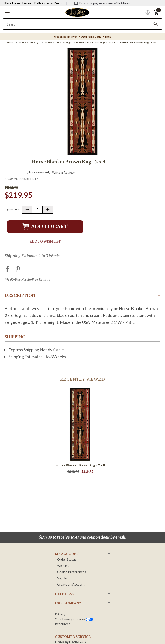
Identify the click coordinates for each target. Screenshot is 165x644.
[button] (7, 12)
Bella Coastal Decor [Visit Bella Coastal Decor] (49, 3)
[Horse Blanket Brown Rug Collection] (95, 42)
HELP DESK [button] (64, 594)
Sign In (62, 578)
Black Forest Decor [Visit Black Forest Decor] (18, 3)
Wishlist (63, 566)
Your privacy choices (74, 619)
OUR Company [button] (68, 603)
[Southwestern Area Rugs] (58, 42)
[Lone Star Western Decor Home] (77, 12)
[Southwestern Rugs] (29, 42)
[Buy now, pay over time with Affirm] (102, 3)
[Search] (156, 24)
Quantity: (13, 210)
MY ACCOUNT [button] (67, 554)
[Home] (10, 42)
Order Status (67, 559)
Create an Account (71, 584)
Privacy (60, 614)
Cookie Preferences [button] (72, 572)
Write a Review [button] (63, 173)
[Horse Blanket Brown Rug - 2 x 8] (138, 42)
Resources (63, 624)
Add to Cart (45, 227)
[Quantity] (37, 210)
